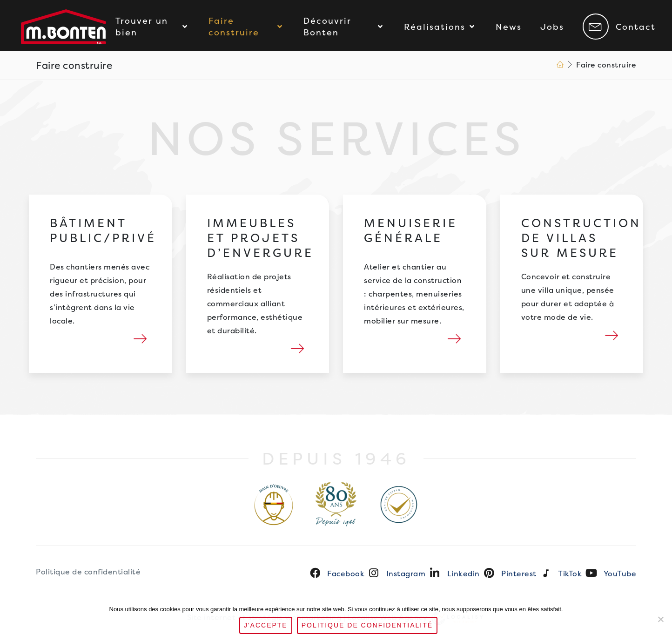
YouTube (620, 574)
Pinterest (519, 574)
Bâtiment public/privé (103, 233)
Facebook (346, 574)
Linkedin (464, 574)
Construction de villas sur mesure (581, 241)
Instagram (406, 574)
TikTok (570, 574)
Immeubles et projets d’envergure (260, 241)
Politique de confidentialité (88, 572)
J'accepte (266, 625)
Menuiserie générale (411, 233)
